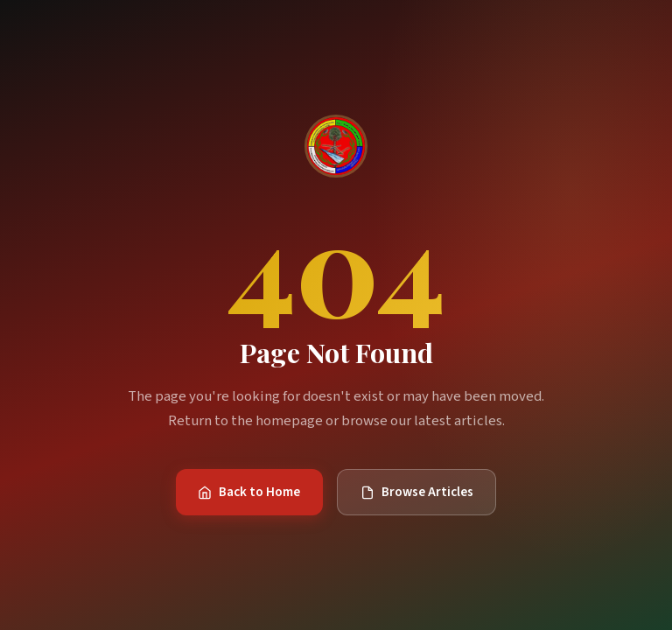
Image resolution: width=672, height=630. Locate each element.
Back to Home (249, 492)
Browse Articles (417, 492)
